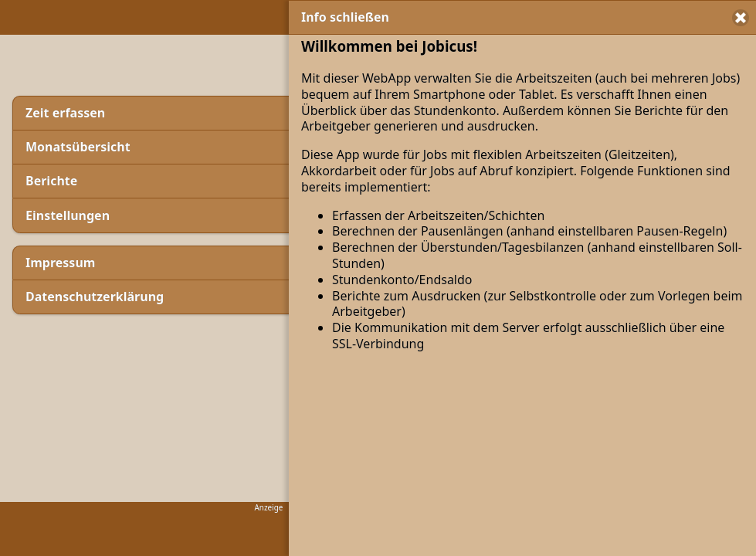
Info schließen (345, 17)
